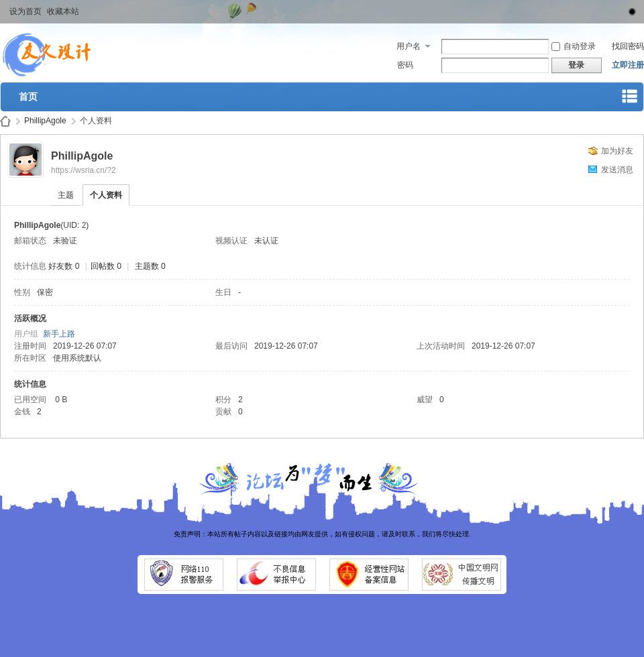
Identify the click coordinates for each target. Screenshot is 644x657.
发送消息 (617, 170)
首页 (28, 97)
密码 (405, 65)
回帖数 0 (106, 266)
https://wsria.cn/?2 (84, 170)
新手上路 (59, 334)
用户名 (409, 46)
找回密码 (628, 46)
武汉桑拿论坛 (5, 121)
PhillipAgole (45, 121)
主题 (66, 195)
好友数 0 (64, 266)
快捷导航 (630, 99)
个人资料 (106, 195)
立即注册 (628, 65)
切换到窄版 (630, 9)
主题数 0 (150, 266)
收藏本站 (63, 11)
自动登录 (574, 46)
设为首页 (25, 11)
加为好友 (617, 151)
